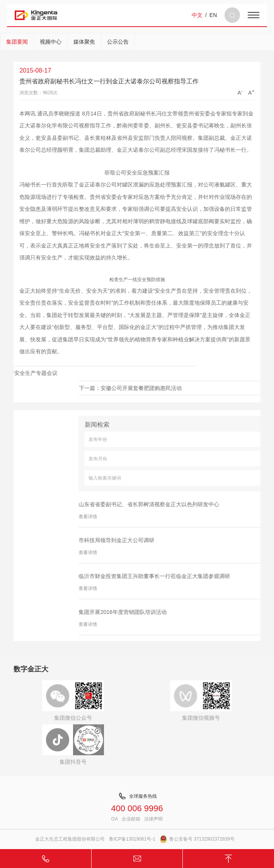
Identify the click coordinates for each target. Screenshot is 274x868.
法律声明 (153, 819)
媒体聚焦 (84, 42)
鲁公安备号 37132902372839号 (197, 839)
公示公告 (118, 42)
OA (115, 819)
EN (213, 15)
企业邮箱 (131, 819)
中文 (197, 15)
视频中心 (51, 42)
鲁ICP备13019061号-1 (132, 839)
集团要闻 (17, 42)
